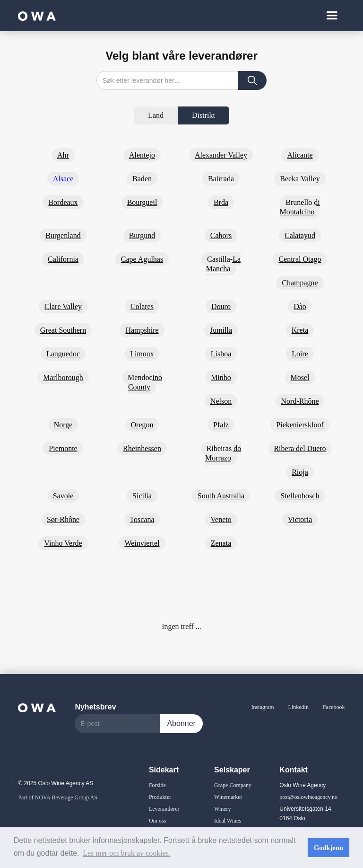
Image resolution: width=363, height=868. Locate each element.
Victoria (300, 519)
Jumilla (221, 330)
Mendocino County (145, 382)
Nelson (221, 401)
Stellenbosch (300, 496)
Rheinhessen (142, 448)
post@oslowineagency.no (308, 797)
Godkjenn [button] (328, 848)
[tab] (156, 115)
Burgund (142, 235)
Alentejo (142, 155)
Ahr (63, 155)
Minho (221, 377)
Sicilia (142, 496)
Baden (142, 179)
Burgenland (63, 235)
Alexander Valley (221, 155)
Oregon (142, 425)
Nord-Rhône (300, 401)
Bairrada (221, 179)
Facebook (334, 707)
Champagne (300, 283)
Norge (63, 425)
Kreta (300, 330)
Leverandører (164, 809)
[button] (332, 16)
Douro (221, 306)
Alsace (63, 179)
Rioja (300, 472)
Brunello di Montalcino (300, 207)
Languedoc (63, 354)
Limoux (142, 354)
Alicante (300, 155)
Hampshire (142, 330)
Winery (223, 809)
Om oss (157, 821)
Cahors (221, 235)
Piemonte (63, 448)
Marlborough (63, 377)
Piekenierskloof (300, 425)
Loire (300, 354)
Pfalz (221, 425)
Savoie (63, 496)
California (63, 259)
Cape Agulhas (142, 259)
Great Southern (63, 330)
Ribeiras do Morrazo (223, 453)
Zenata (221, 543)
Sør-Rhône (63, 519)
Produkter (160, 797)
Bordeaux (63, 202)
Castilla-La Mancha (223, 264)
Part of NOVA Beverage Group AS (57, 797)
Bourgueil (142, 202)
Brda (221, 202)
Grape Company (233, 785)
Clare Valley (63, 306)
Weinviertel (142, 543)
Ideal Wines (228, 821)
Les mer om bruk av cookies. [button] (127, 853)
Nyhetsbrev (95, 707)
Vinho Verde (63, 543)
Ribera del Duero (300, 448)
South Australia (221, 496)
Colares (142, 306)
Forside (157, 785)
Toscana (142, 519)
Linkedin (298, 707)
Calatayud (300, 235)
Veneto (221, 519)
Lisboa (221, 354)
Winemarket (228, 797)
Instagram (263, 707)
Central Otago (300, 259)
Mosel (300, 377)
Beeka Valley (300, 179)
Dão (300, 306)
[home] (37, 15)
